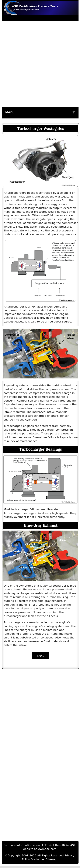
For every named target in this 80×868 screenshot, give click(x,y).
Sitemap (51, 859)
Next (41, 656)
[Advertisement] (40, 64)
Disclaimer (38, 859)
